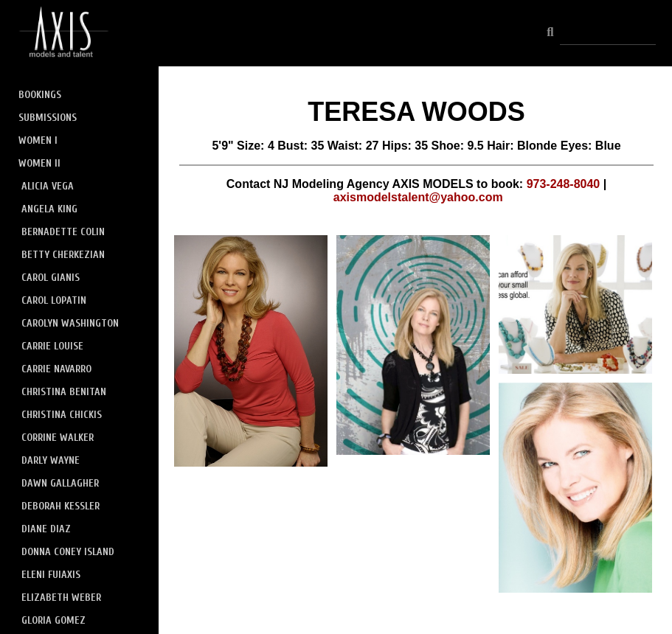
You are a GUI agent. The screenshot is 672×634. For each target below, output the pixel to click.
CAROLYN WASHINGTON (70, 323)
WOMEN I (38, 140)
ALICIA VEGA (48, 186)
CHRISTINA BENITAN (64, 392)
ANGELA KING (49, 209)
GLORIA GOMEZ (53, 620)
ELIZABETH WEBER (61, 598)
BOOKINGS (40, 95)
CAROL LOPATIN (54, 300)
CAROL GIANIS (51, 278)
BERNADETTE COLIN (63, 232)
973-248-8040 (564, 184)
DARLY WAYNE (51, 460)
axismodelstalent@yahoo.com (418, 197)
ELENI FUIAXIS (51, 575)
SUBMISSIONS (48, 118)
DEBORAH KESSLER (60, 506)
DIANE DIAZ (46, 529)
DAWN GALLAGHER (60, 483)
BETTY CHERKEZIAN (63, 255)
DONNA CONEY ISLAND (68, 552)
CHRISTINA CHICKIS (62, 415)
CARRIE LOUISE (52, 346)
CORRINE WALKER (58, 438)
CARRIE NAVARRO (56, 369)
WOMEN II (39, 163)
